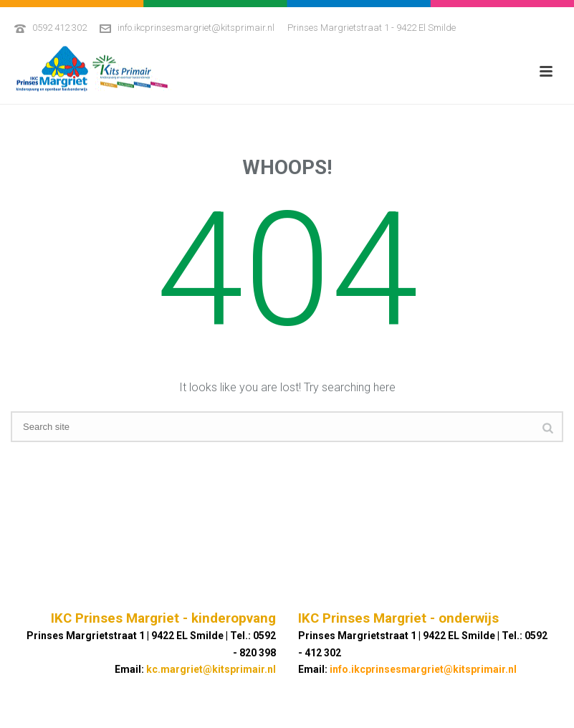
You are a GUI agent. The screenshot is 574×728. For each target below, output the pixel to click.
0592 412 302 (59, 28)
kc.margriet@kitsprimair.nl (211, 669)
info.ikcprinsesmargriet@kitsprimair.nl (196, 28)
